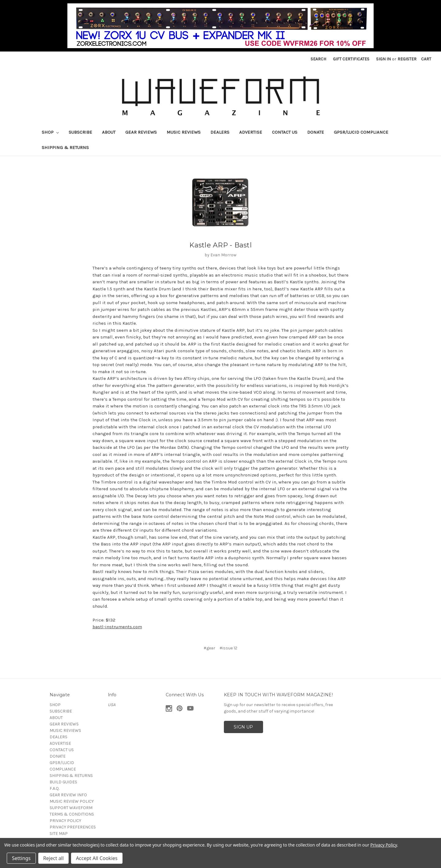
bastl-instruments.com (117, 627)
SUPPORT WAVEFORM (71, 808)
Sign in (383, 59)
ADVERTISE (251, 132)
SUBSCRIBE (80, 132)
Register (407, 59)
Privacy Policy (384, 845)
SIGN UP (243, 727)
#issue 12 (228, 648)
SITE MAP (59, 834)
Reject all (53, 858)
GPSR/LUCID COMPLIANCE (361, 132)
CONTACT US (285, 132)
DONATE (316, 132)
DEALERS (220, 132)
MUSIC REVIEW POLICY (72, 801)
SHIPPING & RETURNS (65, 147)
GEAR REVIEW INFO (68, 795)
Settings (21, 858)
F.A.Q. (55, 788)
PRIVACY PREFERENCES (73, 827)
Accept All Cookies (97, 858)
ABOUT (109, 132)
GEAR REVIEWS (141, 132)
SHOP (50, 132)
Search (318, 59)
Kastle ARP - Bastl (221, 245)
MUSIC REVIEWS (184, 132)
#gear (209, 648)
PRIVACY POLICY (65, 821)
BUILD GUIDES (63, 782)
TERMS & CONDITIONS (72, 814)
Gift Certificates (351, 59)
